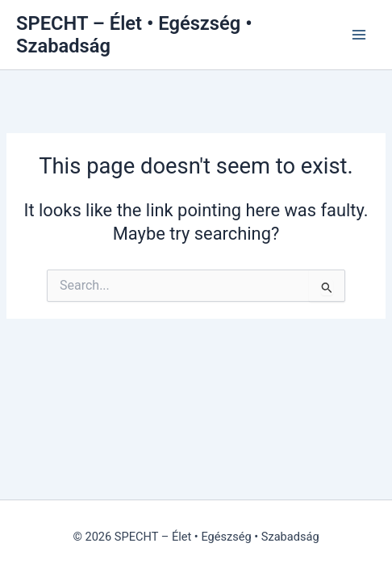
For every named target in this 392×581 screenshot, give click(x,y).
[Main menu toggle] (359, 35)
